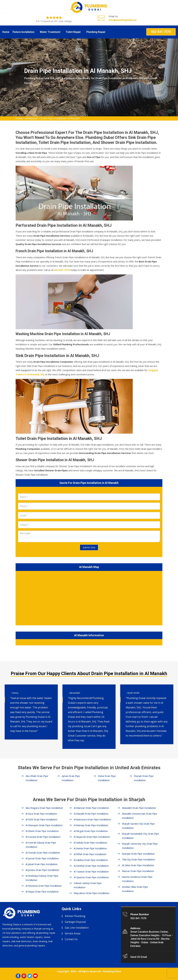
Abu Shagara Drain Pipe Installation (44, 808)
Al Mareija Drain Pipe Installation (91, 825)
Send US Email (139, 957)
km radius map (89, 598)
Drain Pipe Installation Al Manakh (60, 118)
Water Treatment (50, 32)
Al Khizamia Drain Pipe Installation (44, 886)
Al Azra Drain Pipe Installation (41, 814)
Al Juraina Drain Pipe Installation (42, 870)
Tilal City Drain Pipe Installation (138, 859)
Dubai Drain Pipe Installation (107, 778)
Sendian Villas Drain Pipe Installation (135, 889)
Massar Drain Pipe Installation (138, 871)
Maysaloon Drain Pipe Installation (91, 893)
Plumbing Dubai (112, 971)
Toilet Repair (73, 32)
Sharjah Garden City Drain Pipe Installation (138, 826)
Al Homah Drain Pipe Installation (43, 853)
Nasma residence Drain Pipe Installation (137, 879)
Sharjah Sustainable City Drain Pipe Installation (140, 836)
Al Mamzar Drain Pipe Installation (91, 808)
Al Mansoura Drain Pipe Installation (92, 819)
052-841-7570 (161, 32)
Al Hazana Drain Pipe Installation (43, 837)
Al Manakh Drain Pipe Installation (91, 814)
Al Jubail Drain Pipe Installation (42, 864)
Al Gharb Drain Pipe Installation (42, 831)
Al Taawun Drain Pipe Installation (91, 871)
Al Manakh (32, 118)
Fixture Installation (23, 32)
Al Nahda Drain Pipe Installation (90, 843)
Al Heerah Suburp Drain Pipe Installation (41, 845)
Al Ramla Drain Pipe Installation (90, 848)
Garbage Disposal (75, 922)
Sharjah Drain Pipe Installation (144, 778)
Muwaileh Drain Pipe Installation (139, 808)
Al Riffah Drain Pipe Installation (90, 854)
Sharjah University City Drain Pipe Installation (140, 846)
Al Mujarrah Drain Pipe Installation (92, 837)
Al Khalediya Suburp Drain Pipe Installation (42, 878)
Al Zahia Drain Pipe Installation (138, 865)
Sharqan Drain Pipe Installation (138, 854)
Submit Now (89, 547)
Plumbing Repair (96, 32)
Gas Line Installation (77, 928)
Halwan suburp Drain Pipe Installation (88, 885)
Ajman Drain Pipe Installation (71, 778)
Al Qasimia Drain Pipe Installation (91, 877)
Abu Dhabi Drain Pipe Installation (37, 778)
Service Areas (73, 933)
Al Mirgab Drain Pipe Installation (91, 831)
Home (6, 32)
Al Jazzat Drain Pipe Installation (42, 858)
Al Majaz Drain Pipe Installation (42, 891)
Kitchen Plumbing (75, 916)
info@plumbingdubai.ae (123, 20)
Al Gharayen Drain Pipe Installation (44, 825)
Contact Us (71, 939)
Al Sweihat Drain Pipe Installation (91, 866)
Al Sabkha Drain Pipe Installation (91, 860)
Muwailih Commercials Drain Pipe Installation (140, 816)
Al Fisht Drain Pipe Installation (41, 819)
